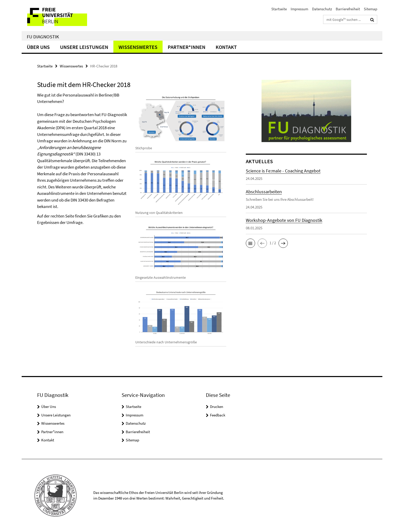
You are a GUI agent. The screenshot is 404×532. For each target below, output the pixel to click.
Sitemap (371, 9)
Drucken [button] (217, 407)
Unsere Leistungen (84, 47)
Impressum (299, 9)
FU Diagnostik (43, 37)
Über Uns (38, 47)
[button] (250, 243)
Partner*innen (187, 47)
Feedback (218, 415)
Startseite (279, 9)
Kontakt (226, 47)
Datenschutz (322, 9)
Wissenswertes (138, 47)
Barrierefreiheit (348, 9)
